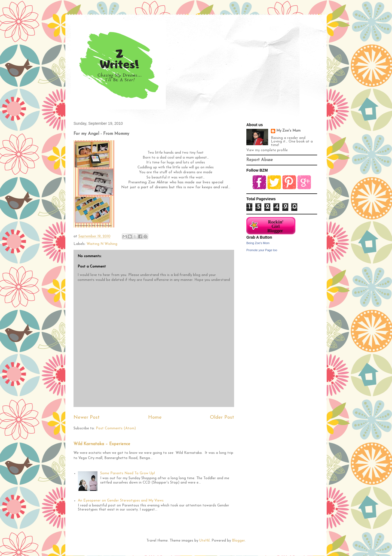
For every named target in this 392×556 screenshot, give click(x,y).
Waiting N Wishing (102, 244)
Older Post (222, 417)
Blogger (238, 541)
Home (155, 417)
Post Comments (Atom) (116, 428)
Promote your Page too (262, 250)
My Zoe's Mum (288, 131)
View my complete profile (267, 150)
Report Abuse (260, 160)
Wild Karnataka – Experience (102, 444)
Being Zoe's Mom (258, 243)
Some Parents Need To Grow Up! (128, 473)
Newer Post (87, 417)
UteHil (204, 541)
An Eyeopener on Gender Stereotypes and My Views (121, 501)
